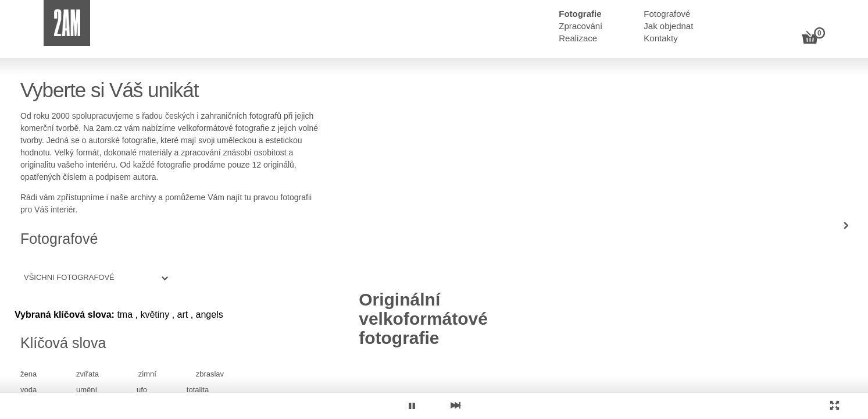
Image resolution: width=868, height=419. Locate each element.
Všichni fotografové (69, 277)
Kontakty (660, 38)
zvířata (87, 374)
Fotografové (667, 14)
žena (28, 374)
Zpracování (581, 26)
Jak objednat (668, 26)
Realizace (578, 38)
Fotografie (580, 14)
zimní (147, 374)
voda (28, 390)
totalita (198, 390)
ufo (142, 390)
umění (87, 390)
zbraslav (210, 374)
